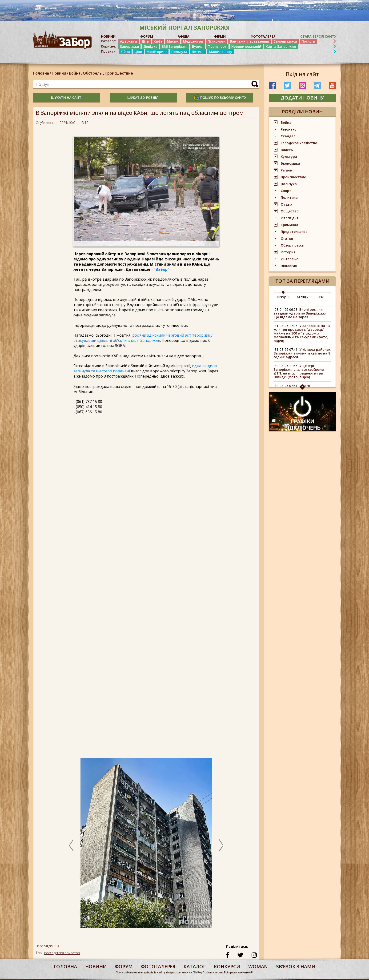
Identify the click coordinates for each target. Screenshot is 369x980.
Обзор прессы (293, 245)
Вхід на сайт (302, 74)
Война (76, 73)
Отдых (287, 204)
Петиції (198, 52)
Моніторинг (157, 52)
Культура (289, 157)
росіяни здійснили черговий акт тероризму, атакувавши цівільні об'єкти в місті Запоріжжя (143, 338)
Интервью (290, 259)
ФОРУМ (147, 36)
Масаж (173, 41)
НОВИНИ (108, 36)
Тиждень (283, 297)
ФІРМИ (220, 36)
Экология (289, 266)
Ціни (138, 52)
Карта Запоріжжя (281, 46)
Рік (321, 297)
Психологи (217, 41)
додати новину (302, 98)
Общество (290, 211)
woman (258, 966)
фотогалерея (158, 966)
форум (124, 966)
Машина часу (221, 52)
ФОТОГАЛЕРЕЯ (263, 36)
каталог (195, 966)
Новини (59, 73)
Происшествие (119, 73)
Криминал (289, 225)
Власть (287, 150)
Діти (145, 41)
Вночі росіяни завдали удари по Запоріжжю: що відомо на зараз (300, 313)
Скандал (288, 136)
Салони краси (285, 41)
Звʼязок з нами (296, 966)
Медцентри (193, 41)
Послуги (308, 41)
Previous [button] (71, 845)
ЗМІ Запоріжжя (175, 46)
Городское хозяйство (299, 143)
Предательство (294, 232)
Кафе (158, 41)
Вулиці (198, 46)
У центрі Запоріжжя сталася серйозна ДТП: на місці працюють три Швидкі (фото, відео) (299, 371)
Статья (287, 238)
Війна (125, 52)
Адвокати (128, 41)
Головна (41, 73)
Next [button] (221, 845)
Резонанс (289, 129)
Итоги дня (290, 218)
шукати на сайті (67, 98)
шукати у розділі (143, 98)
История (288, 252)
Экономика (290, 163)
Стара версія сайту (318, 36)
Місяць (302, 297)
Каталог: (108, 41)
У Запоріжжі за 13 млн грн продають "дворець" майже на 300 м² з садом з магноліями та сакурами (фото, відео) (302, 333)
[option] (146, 845)
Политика (289, 197)
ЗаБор (162, 269)
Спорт (286, 191)
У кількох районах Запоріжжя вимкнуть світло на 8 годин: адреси (302, 353)
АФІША (184, 36)
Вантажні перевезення (249, 41)
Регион (287, 170)
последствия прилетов (62, 953)
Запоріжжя (129, 46)
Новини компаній (246, 46)
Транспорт (217, 46)
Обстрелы (94, 73)
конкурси (227, 966)
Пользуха (179, 52)
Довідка (150, 46)
